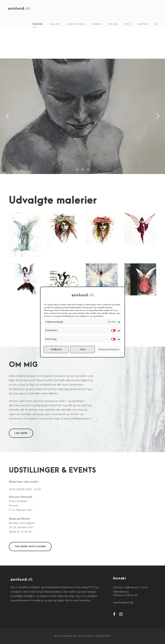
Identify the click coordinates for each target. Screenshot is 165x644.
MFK (128, 24)
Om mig (113, 24)
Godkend (56, 349)
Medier (97, 24)
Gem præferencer (109, 349)
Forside (38, 24)
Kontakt (143, 24)
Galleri (55, 24)
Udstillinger (76, 24)
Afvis (82, 349)
